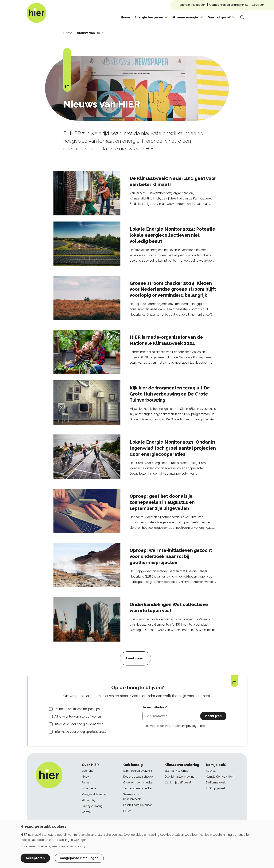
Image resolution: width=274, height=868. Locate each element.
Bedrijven (258, 5)
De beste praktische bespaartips (77, 709)
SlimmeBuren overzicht (138, 771)
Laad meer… (135, 658)
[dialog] (137, 844)
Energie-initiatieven (193, 5)
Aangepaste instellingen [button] (79, 858)
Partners (87, 783)
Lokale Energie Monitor (138, 805)
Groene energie (186, 17)
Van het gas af (219, 17)
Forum (127, 811)
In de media (89, 788)
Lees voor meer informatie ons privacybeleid (174, 726)
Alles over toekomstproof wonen (78, 716)
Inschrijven (213, 716)
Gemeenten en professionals (229, 5)
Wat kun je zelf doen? (178, 783)
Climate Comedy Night (220, 777)
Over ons (87, 771)
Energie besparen (149, 17)
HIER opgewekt (215, 788)
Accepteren (35, 858)
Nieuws (86, 777)
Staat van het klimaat (177, 771)
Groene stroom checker (138, 783)
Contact (87, 812)
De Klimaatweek (216, 783)
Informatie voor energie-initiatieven (79, 724)
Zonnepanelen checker (138, 788)
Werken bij (88, 800)
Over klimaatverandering (180, 777)
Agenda (211, 771)
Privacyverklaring (92, 806)
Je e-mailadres (154, 707)
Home (125, 17)
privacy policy (76, 846)
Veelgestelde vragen (95, 794)
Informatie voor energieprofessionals (80, 732)
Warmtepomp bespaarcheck (132, 797)
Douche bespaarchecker (138, 777)
